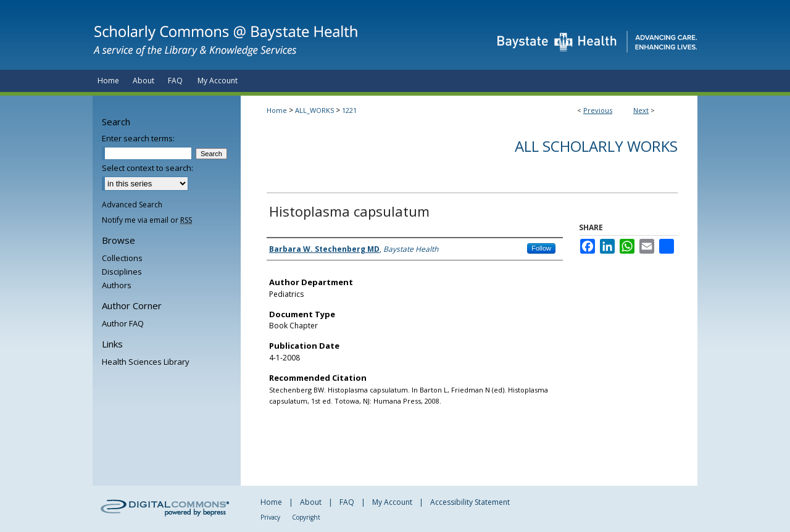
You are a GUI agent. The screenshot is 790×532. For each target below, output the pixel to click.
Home (277, 110)
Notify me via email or (147, 220)
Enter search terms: (138, 138)
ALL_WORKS (314, 110)
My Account (392, 502)
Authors (117, 285)
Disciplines (122, 272)
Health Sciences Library (146, 362)
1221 (349, 110)
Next (641, 110)
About (311, 502)
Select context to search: (148, 168)
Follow (541, 248)
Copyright (306, 517)
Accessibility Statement (470, 502)
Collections (122, 258)
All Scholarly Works (596, 146)
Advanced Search (132, 205)
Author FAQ (123, 323)
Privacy (270, 517)
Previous (598, 110)
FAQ (347, 502)
